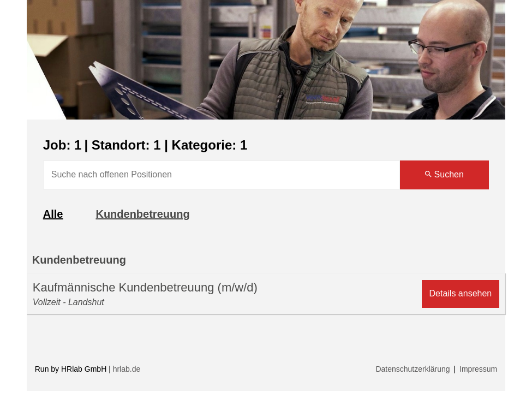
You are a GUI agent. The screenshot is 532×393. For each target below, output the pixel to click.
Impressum (478, 369)
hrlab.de (127, 369)
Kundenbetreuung (142, 214)
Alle (53, 214)
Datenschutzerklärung (413, 369)
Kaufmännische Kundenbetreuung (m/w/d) (145, 287)
